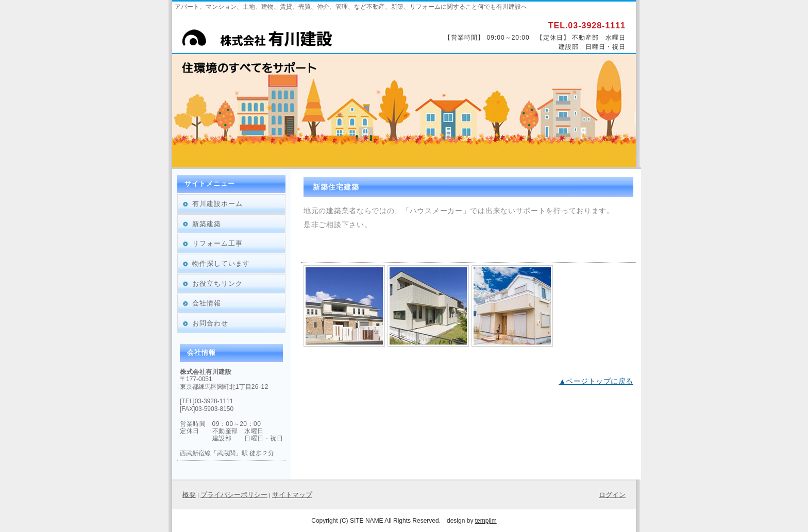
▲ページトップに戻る (596, 381)
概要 (189, 495)
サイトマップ (292, 495)
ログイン (612, 495)
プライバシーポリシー (234, 495)
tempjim (486, 521)
